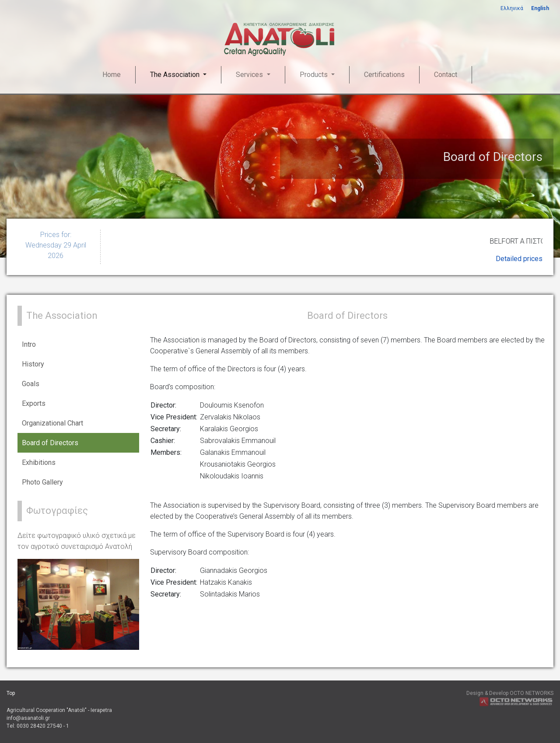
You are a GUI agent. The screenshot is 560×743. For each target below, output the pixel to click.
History (33, 364)
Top (11, 693)
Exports (34, 403)
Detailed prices (519, 259)
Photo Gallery (42, 482)
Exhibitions (39, 462)
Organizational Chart (52, 423)
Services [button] (250, 75)
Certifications (384, 75)
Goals (31, 384)
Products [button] (315, 75)
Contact (446, 75)
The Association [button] (176, 75)
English (540, 8)
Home (112, 75)
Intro (29, 344)
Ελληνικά (512, 8)
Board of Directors (50, 443)
